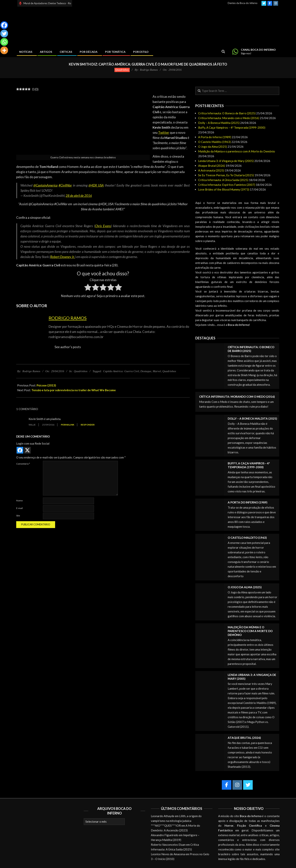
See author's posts (68, 347)
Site (18, 516)
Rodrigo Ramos (68, 318)
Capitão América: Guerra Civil (121, 371)
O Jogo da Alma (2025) (213, 147)
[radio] (88, 288)
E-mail (19, 508)
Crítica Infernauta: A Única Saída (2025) (223, 180)
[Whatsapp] (4, 42)
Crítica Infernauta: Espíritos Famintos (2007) (227, 185)
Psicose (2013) (46, 385)
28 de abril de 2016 (79, 196)
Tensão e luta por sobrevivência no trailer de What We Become (74, 390)
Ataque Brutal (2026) (212, 166)
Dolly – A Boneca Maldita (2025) (219, 123)
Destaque (146, 371)
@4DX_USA (96, 185)
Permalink (68, 425)
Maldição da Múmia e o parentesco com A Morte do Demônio (237, 151)
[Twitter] (4, 34)
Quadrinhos (122, 70)
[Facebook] (4, 25)
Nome (19, 501)
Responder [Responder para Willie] (88, 425)
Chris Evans (103, 226)
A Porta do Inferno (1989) (215, 137)
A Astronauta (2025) (211, 170)
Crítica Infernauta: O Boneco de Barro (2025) (227, 113)
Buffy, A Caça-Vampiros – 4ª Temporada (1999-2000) (232, 127)
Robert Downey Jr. (63, 257)
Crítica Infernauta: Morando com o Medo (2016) (229, 118)
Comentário (23, 464)
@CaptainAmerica (45, 185)
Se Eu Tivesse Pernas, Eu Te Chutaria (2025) (226, 175)
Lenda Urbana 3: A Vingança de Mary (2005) (226, 161)
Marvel (157, 371)
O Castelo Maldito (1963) (214, 142)
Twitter (164, 133)
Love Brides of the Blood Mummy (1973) (224, 189)
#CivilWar (65, 185)
